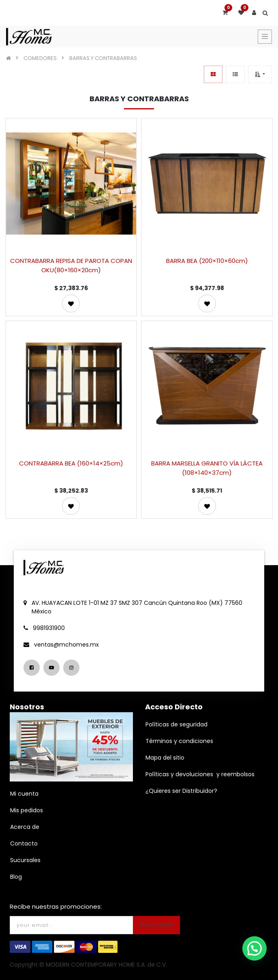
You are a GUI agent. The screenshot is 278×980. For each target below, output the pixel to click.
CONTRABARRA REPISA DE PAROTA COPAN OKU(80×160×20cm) (71, 265)
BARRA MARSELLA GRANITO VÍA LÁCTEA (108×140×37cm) (207, 468)
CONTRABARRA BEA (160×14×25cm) (71, 463)
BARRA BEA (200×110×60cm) (207, 261)
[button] (260, 74)
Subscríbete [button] (156, 924)
